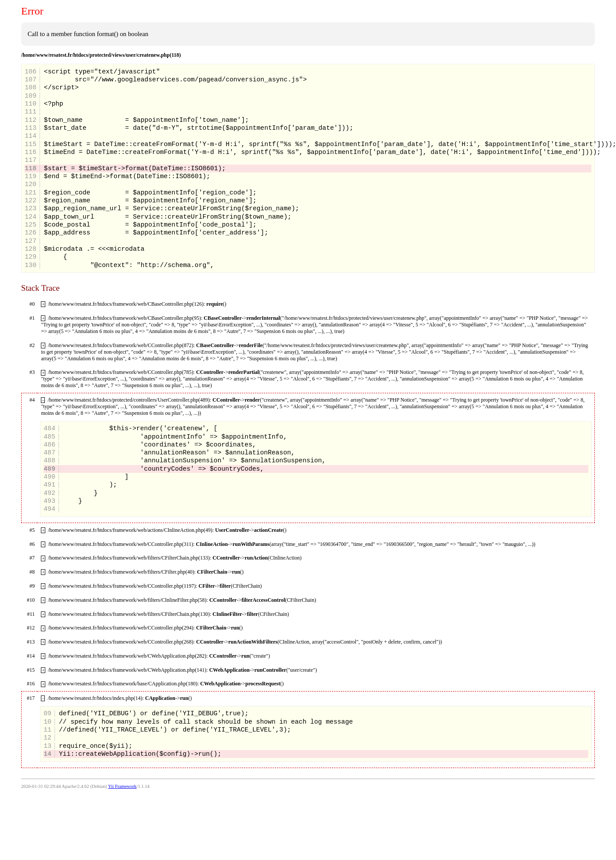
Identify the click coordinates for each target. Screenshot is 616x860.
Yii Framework (122, 786)
